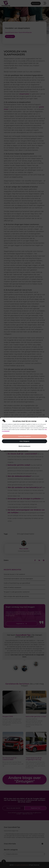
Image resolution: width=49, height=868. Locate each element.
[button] (46, 421)
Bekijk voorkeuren (24, 446)
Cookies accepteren (24, 436)
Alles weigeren (24, 441)
